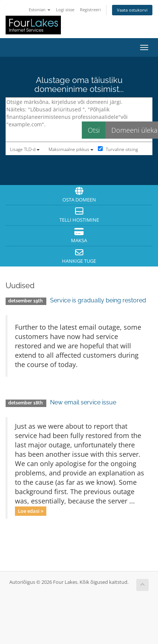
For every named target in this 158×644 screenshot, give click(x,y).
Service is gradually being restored (98, 300)
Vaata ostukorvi (132, 10)
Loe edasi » (31, 511)
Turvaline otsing (118, 149)
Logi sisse (65, 10)
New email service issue (83, 402)
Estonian (40, 10)
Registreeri (90, 10)
